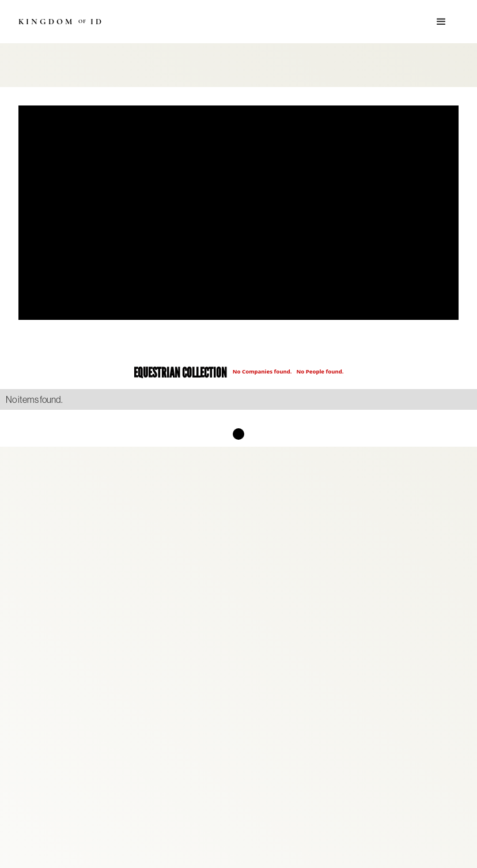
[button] (441, 22)
